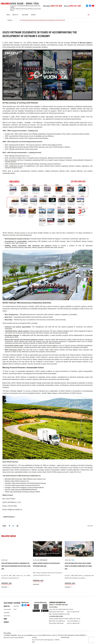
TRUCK (73, 560)
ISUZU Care (25, 15)
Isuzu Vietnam (8, 603)
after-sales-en (43, 560)
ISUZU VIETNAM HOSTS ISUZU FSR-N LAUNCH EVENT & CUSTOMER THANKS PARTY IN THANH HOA (78, 566)
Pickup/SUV (16, 606)
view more (5, 587)
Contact (33, 15)
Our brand (17, 603)
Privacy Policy (7, 633)
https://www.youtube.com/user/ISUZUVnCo (26, 485)
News (8, 15)
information (5, 583)
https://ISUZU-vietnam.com (20, 481)
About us (7, 606)
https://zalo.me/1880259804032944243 (24, 490)
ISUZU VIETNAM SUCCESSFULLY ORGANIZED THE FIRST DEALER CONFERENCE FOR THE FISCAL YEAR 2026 (16, 566)
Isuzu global (7, 616)
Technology (7, 613)
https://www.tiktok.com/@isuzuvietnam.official (25, 492)
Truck (15, 609)
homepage (10, 20)
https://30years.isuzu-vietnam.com (34, 479)
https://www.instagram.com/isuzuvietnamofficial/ (28, 488)
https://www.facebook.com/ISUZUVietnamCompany (29, 483)
